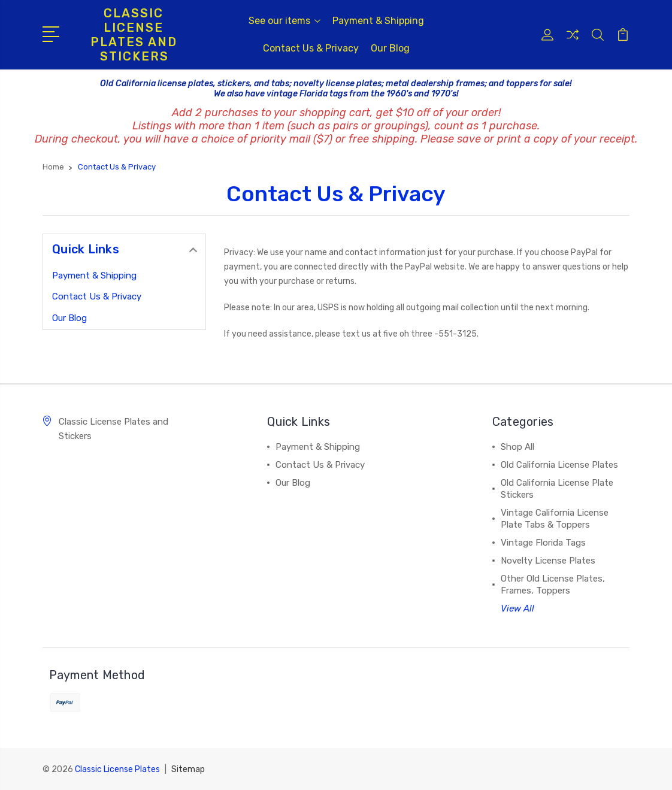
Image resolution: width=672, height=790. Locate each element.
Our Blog (390, 48)
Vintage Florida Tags (543, 543)
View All (517, 609)
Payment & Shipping (378, 21)
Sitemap (188, 769)
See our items (284, 21)
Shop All (517, 447)
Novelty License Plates (548, 561)
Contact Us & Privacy (311, 48)
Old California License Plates (559, 465)
